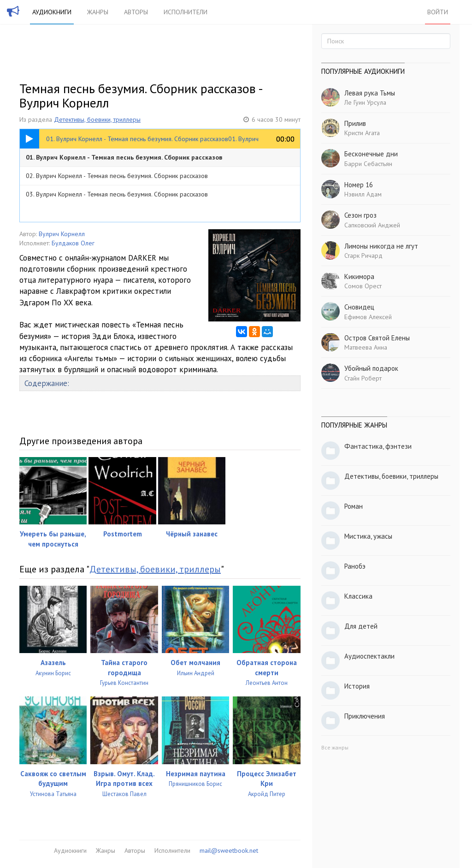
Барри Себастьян (368, 164)
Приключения (365, 716)
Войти (438, 12)
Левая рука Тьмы (370, 93)
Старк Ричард (363, 256)
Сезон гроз (360, 215)
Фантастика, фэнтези (378, 446)
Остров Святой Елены (377, 338)
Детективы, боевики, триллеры (97, 119)
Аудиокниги (52, 12)
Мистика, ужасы (368, 536)
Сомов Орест (363, 286)
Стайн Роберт (363, 378)
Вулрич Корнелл (62, 234)
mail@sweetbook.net (229, 850)
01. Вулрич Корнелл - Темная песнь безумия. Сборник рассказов (124, 157)
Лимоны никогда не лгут (381, 246)
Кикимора (359, 276)
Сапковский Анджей (372, 225)
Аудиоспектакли (369, 656)
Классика (358, 596)
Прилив (355, 123)
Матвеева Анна (366, 347)
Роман (354, 506)
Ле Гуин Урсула (365, 102)
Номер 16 (359, 185)
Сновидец (359, 307)
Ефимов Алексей (368, 317)
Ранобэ (355, 566)
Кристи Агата (362, 133)
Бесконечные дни (371, 154)
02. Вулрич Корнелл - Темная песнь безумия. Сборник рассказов (117, 176)
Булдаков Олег (73, 243)
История (357, 686)
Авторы (136, 12)
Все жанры (335, 747)
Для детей (361, 626)
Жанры (98, 12)
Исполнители (186, 12)
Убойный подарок (371, 368)
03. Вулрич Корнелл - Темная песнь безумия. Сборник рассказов (117, 194)
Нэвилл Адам (363, 194)
